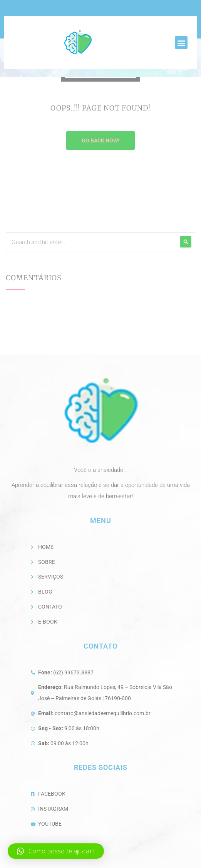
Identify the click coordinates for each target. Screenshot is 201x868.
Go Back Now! (100, 140)
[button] (181, 43)
